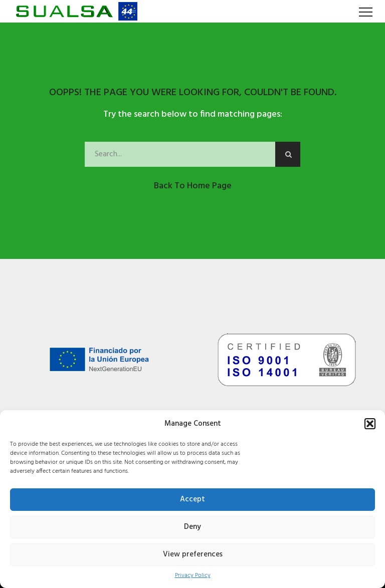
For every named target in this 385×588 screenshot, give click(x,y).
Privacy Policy (193, 576)
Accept (192, 499)
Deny (192, 527)
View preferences (193, 554)
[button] (370, 424)
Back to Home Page (193, 186)
